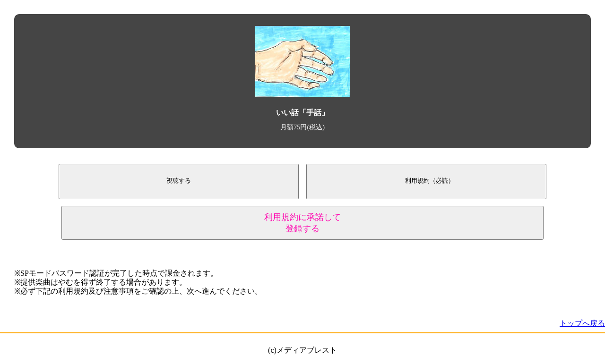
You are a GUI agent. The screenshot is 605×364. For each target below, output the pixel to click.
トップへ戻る (582, 323)
